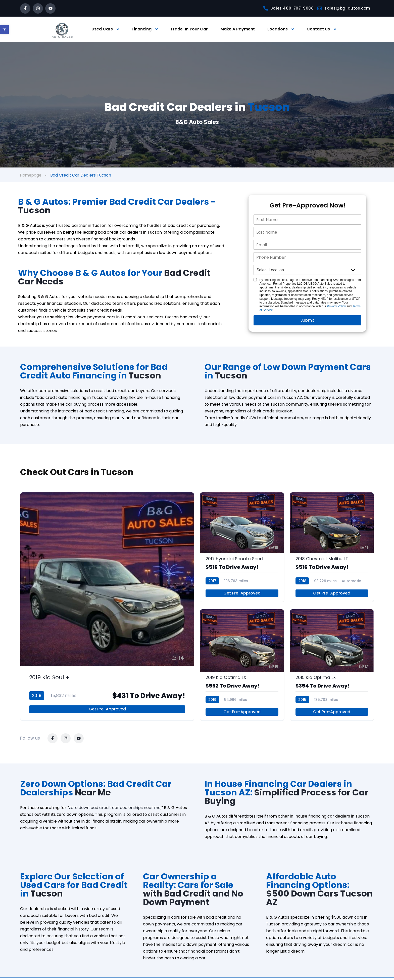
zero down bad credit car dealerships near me (115, 810)
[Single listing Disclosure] (255, 280)
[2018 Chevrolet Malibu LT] (332, 548)
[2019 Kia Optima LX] (242, 667)
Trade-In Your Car (189, 29)
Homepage (31, 175)
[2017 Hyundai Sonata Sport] (242, 548)
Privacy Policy (336, 307)
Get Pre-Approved (107, 711)
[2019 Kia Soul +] (107, 607)
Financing (142, 29)
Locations (278, 29)
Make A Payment (238, 29)
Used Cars (102, 29)
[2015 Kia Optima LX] (332, 667)
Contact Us (318, 29)
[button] (4, 30)
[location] (307, 270)
